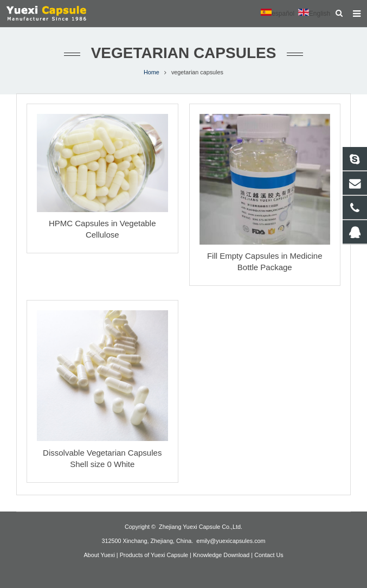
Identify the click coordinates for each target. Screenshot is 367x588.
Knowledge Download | (223, 555)
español (278, 14)
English (314, 14)
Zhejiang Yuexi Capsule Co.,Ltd (200, 527)
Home (152, 72)
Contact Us (269, 555)
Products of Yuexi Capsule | (156, 555)
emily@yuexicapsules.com (231, 541)
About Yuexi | (101, 555)
